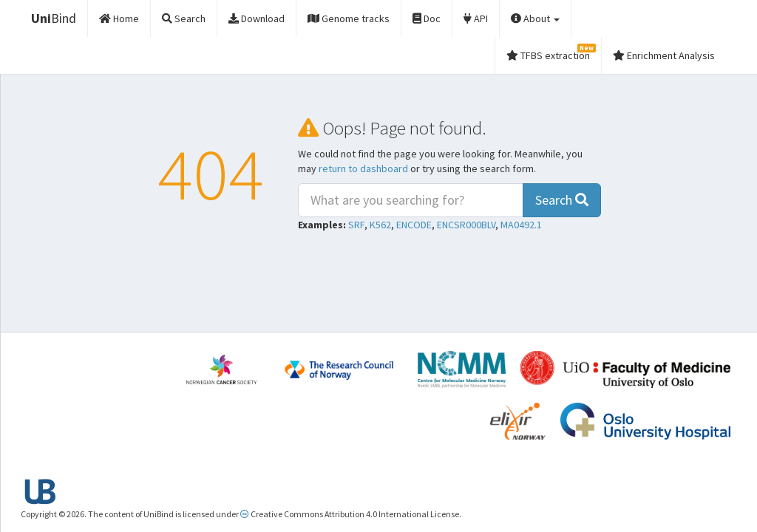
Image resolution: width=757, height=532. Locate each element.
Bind (54, 18)
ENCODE (414, 225)
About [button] (535, 18)
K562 (380, 225)
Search (562, 200)
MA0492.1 (521, 225)
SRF (356, 225)
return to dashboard (363, 168)
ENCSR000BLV (466, 225)
